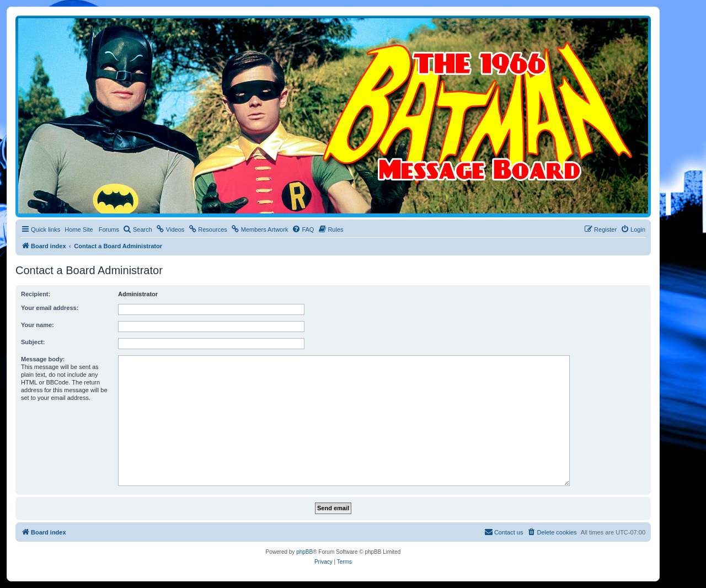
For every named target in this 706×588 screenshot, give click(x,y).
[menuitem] (138, 229)
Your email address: (50, 308)
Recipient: (36, 294)
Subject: (33, 342)
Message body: (43, 359)
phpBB (304, 552)
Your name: (38, 325)
